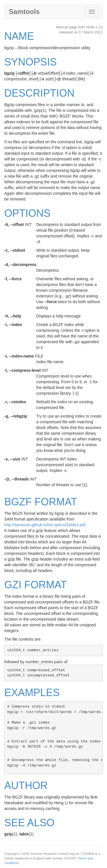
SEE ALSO (29, 823)
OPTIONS (27, 213)
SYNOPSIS (31, 62)
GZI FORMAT (36, 585)
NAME (19, 36)
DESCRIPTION (39, 93)
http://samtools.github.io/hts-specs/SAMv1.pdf (45, 525)
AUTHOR (26, 785)
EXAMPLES (32, 693)
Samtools (24, 12)
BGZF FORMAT (41, 502)
